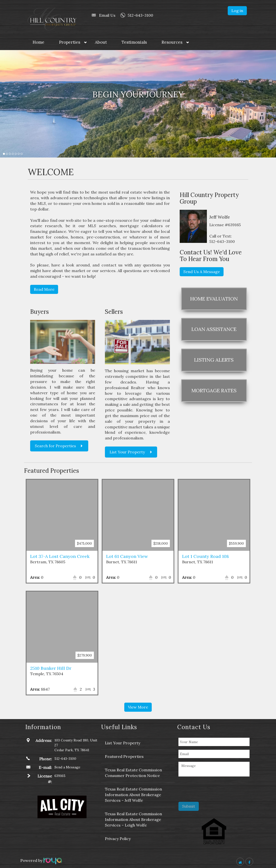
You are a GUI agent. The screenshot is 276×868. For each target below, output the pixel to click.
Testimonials (134, 42)
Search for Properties (55, 446)
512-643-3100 (140, 15)
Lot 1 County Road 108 (206, 556)
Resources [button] (172, 42)
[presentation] (217, 790)
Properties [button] (70, 42)
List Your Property (127, 452)
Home (38, 42)
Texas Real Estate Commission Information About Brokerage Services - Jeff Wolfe (133, 795)
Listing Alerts (214, 360)
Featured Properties (124, 756)
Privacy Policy (118, 839)
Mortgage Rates (214, 390)
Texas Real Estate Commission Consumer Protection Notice (133, 773)
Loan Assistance (214, 329)
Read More (44, 289)
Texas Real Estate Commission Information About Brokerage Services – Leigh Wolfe (133, 819)
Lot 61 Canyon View (127, 556)
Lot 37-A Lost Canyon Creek (60, 556)
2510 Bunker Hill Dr (51, 668)
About (101, 42)
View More (138, 707)
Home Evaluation (214, 299)
